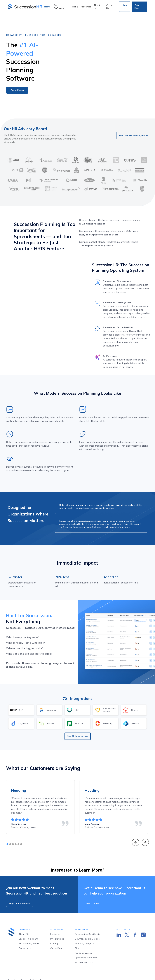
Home (47, 7)
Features (55, 921)
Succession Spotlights (88, 921)
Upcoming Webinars (86, 945)
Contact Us (110, 7)
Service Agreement (51, 967)
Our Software (59, 7)
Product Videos (84, 940)
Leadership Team (28, 926)
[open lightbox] (111, 59)
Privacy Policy (29, 967)
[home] (25, 7)
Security (12, 967)
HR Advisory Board (29, 930)
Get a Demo (137, 7)
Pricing (74, 7)
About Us (97, 7)
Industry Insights (84, 930)
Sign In (125, 7)
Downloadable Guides (87, 926)
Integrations (57, 926)
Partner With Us (84, 949)
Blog (77, 935)
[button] (86, 7)
